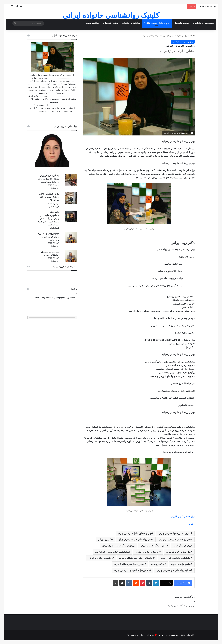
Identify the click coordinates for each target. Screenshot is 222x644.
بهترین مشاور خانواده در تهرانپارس (175, 533)
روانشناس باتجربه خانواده (147, 552)
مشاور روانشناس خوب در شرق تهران (132, 570)
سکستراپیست (158, 564)
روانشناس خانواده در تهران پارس (175, 558)
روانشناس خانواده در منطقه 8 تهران (136, 558)
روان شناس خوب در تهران (178, 552)
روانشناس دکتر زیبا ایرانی (100, 558)
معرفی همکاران (181, 23)
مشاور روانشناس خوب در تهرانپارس (174, 570)
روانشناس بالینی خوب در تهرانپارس (112, 552)
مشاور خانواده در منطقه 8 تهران (129, 564)
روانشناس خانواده (131, 23)
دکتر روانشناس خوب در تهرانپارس (175, 540)
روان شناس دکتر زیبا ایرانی (182, 517)
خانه (192, 36)
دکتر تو (191, 524)
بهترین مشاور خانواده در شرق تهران (135, 533)
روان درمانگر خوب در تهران (153, 546)
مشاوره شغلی (92, 23)
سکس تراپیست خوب (181, 564)
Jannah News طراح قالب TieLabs (141, 635)
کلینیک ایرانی (54, 188)
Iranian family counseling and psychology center (54, 298)
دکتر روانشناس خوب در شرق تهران (135, 540)
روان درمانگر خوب (182, 546)
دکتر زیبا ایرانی (105, 540)
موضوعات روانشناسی (204, 23)
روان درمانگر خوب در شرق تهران (118, 546)
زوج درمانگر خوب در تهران (157, 23)
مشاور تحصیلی (110, 23)
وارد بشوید (172, 606)
